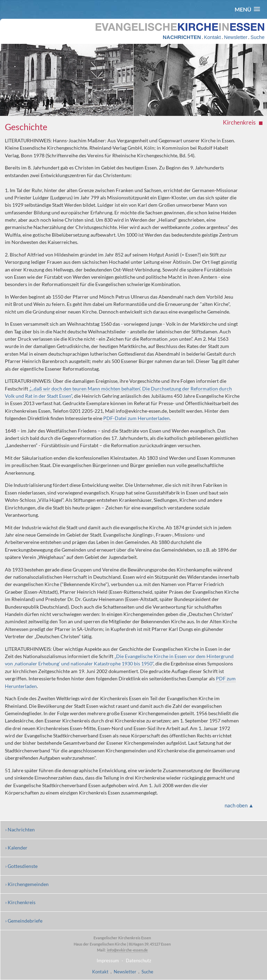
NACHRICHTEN (182, 37)
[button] (247, 9)
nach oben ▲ (239, 805)
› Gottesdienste (21, 866)
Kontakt (212, 37)
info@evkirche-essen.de (127, 950)
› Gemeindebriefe (24, 921)
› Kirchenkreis (20, 902)
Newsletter (236, 37)
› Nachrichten (20, 829)
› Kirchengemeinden (27, 884)
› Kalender (16, 848)
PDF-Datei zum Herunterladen (136, 418)
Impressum (108, 961)
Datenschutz (139, 961)
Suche (257, 37)
